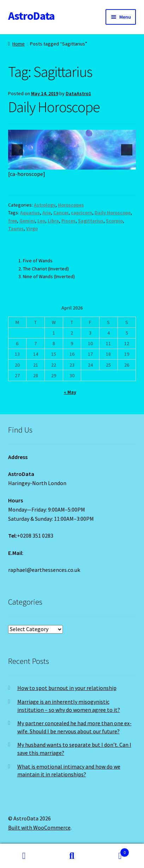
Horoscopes (71, 205)
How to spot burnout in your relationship (67, 688)
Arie (47, 213)
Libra (53, 221)
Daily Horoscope (54, 107)
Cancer (61, 213)
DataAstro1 (78, 93)
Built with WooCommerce (39, 827)
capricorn (82, 213)
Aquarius (30, 213)
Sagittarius (91, 221)
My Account (24, 856)
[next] (127, 150)
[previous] (17, 150)
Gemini (27, 221)
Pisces (68, 221)
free (13, 221)
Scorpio (114, 221)
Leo (41, 221)
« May (70, 392)
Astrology (45, 205)
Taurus (16, 228)
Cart (113, 851)
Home (19, 44)
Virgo (32, 228)
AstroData (31, 16)
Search (72, 856)
